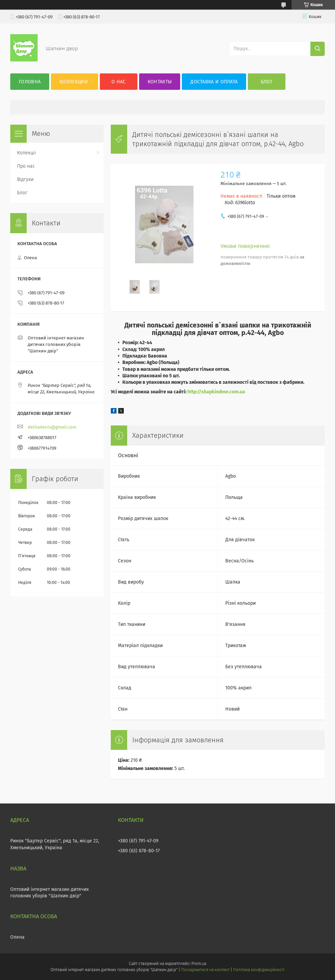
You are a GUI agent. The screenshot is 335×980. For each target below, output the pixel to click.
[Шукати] (318, 49)
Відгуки (25, 179)
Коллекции (74, 82)
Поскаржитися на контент (205, 970)
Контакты (160, 82)
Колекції (26, 153)
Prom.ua (199, 964)
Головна (30, 82)
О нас (119, 82)
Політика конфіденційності (259, 970)
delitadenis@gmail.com (52, 427)
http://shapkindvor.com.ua (216, 392)
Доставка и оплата (214, 82)
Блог (267, 82)
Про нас (26, 166)
